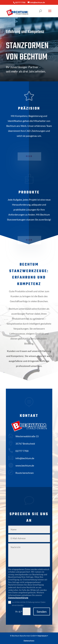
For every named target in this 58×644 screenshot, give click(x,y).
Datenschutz (29, 641)
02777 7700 (22, 451)
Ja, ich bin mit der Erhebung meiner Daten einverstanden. (29, 604)
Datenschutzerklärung (18, 598)
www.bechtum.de (25, 465)
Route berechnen (25, 473)
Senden (42, 611)
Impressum (42, 636)
